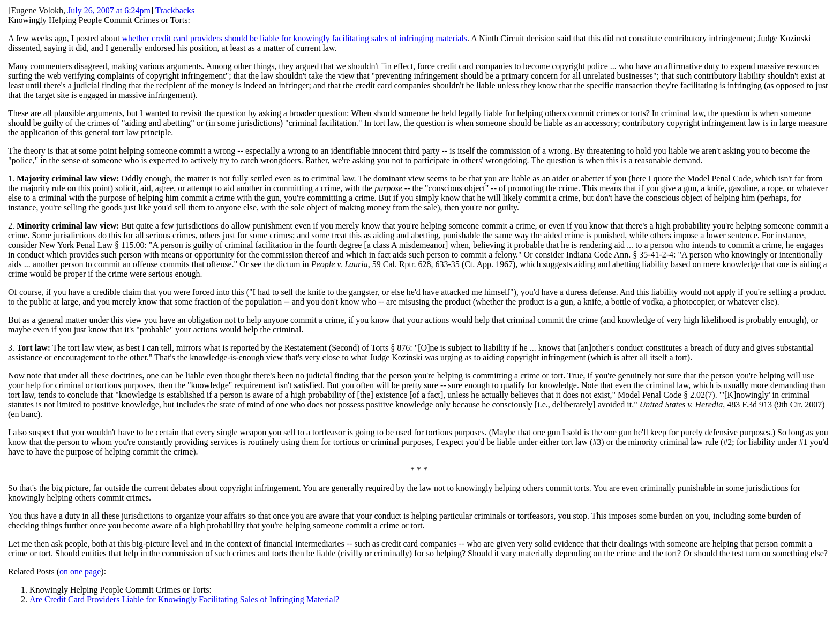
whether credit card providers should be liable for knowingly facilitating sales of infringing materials (294, 38)
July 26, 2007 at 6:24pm (109, 10)
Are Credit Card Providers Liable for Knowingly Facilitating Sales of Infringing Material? (184, 599)
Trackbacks (175, 10)
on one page (80, 571)
